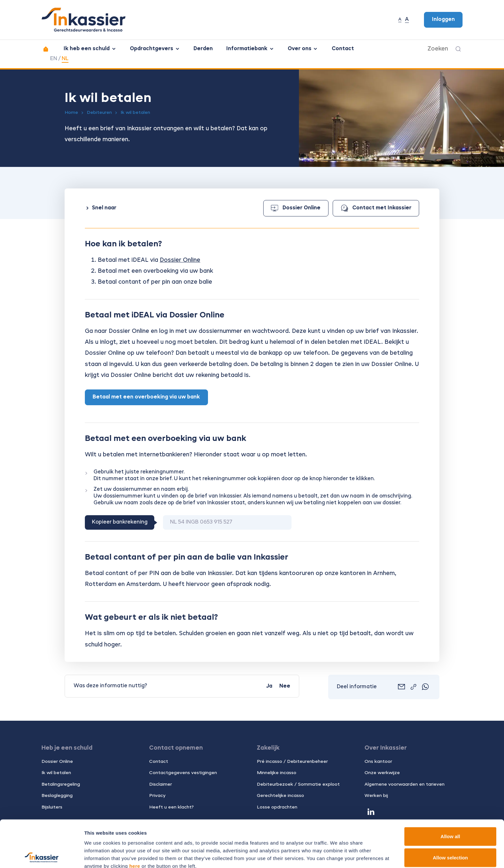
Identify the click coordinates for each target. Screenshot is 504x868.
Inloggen (443, 20)
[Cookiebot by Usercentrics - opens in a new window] (42, 855)
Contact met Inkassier (376, 208)
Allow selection (450, 811)
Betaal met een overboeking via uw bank (146, 397)
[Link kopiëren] (414, 687)
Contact (343, 49)
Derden (203, 49)
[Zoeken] (458, 49)
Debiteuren (99, 113)
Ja (269, 686)
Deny (450, 831)
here (135, 819)
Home (71, 113)
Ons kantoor (378, 762)
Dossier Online (296, 208)
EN (54, 59)
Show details (337, 855)
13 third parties (135, 834)
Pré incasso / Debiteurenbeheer (292, 762)
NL (65, 59)
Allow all (450, 789)
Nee (285, 686)
